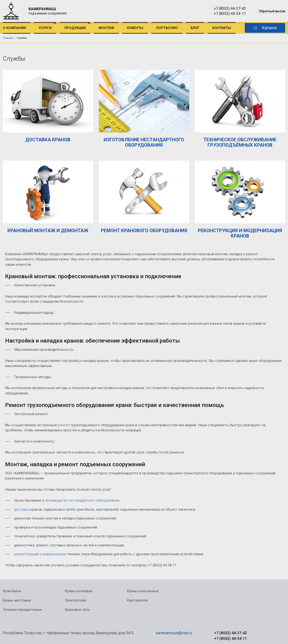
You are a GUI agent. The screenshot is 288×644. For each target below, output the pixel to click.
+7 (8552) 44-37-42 (230, 8)
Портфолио (167, 28)
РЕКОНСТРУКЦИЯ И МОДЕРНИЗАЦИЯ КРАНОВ (240, 233)
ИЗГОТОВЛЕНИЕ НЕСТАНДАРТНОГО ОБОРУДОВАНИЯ (144, 142)
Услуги (45, 28)
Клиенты (135, 28)
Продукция (75, 28)
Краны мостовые (17, 600)
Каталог (270, 28)
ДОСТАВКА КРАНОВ (48, 140)
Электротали (75, 600)
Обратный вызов (272, 11)
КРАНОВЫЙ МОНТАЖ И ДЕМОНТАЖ (48, 231)
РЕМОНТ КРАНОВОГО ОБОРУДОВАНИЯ (144, 231)
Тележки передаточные (22, 610)
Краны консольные (143, 591)
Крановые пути (77, 610)
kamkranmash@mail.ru (174, 633)
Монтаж (106, 28)
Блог (195, 28)
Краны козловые (79, 591)
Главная (8, 38)
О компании (14, 28)
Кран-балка (12, 591)
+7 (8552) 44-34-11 (230, 14)
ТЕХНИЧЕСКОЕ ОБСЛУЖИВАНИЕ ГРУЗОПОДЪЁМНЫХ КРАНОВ (240, 142)
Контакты (222, 28)
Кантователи (137, 600)
